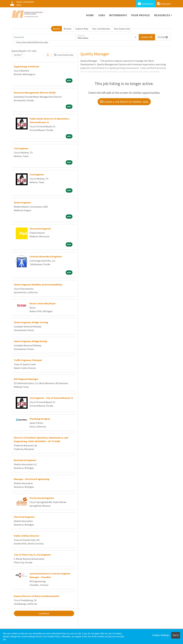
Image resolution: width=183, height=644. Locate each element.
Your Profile (141, 15)
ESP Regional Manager (26, 379)
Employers (164, 4)
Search (56, 29)
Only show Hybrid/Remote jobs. (32, 42)
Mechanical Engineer (25, 460)
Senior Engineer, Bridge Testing (31, 322)
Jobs (101, 15)
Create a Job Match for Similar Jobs (124, 102)
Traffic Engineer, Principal (28, 360)
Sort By (17, 55)
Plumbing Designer (40, 419)
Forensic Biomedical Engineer (46, 256)
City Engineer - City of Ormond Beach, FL (51, 398)
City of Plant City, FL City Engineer (32, 555)
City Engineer (21, 148)
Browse (68, 29)
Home (90, 15)
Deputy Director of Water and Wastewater (37, 596)
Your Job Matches (101, 29)
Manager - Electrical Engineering (32, 479)
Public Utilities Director (27, 536)
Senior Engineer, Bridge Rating (30, 341)
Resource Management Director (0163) (35, 93)
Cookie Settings (161, 635)
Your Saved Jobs (122, 29)
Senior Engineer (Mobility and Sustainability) (38, 285)
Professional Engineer (42, 498)
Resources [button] (162, 15)
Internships (118, 15)
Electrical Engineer (24, 517)
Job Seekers (146, 4)
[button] (163, 37)
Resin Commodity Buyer (43, 303)
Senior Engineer (22, 202)
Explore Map (82, 29)
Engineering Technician (26, 66)
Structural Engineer (40, 229)
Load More (44, 613)
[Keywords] (44, 37)
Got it (176, 635)
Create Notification (64, 55)
